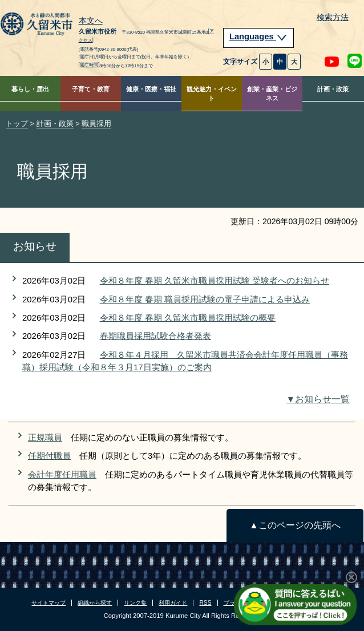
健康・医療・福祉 (151, 89)
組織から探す (95, 603)
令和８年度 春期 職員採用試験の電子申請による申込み (205, 299)
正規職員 (45, 437)
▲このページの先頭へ (295, 525)
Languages (258, 37)
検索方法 (333, 17)
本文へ (91, 21)
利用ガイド (173, 603)
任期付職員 (49, 456)
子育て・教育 (91, 89)
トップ (17, 124)
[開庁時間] (89, 65)
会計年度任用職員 (62, 474)
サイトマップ (48, 603)
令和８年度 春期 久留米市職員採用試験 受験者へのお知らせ (215, 280)
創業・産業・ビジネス (272, 94)
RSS (205, 603)
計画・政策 (333, 89)
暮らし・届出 (30, 89)
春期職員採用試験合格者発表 (155, 336)
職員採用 (96, 124)
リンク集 (135, 603)
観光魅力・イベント (212, 94)
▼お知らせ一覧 (318, 399)
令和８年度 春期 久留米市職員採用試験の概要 (188, 317)
